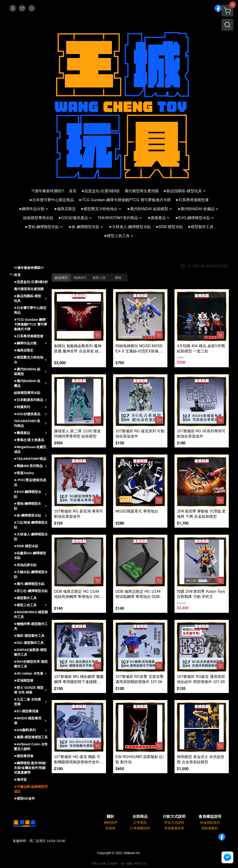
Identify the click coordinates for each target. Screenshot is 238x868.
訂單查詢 (140, 822)
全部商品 (140, 817)
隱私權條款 (210, 828)
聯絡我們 (110, 822)
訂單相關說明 (140, 828)
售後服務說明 (174, 828)
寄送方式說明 (174, 822)
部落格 (110, 828)
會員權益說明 (210, 817)
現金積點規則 (210, 822)
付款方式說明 (174, 817)
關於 (110, 817)
